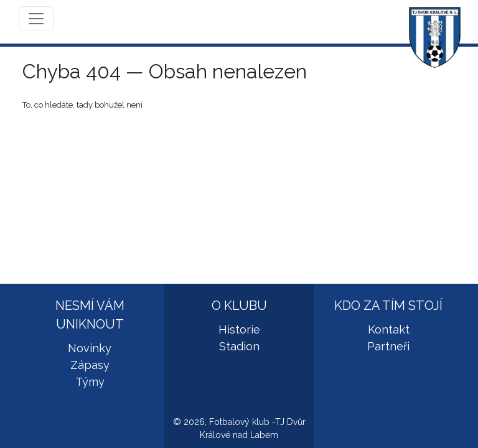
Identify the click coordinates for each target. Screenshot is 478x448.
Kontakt (389, 329)
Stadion (239, 346)
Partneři (388, 346)
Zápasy (90, 365)
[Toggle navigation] (36, 19)
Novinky (90, 348)
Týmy (90, 382)
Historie (239, 329)
